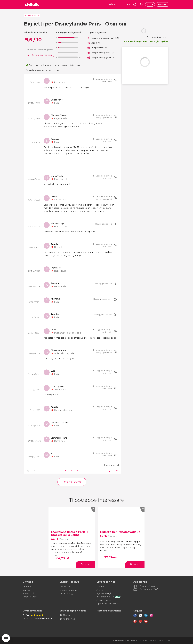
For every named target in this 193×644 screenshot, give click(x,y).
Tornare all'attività (32, 16)
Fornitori (101, 587)
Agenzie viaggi (104, 593)
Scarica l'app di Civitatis (73, 611)
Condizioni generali (121, 640)
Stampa (27, 590)
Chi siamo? (28, 587)
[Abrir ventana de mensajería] (6, 638)
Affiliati (100, 590)
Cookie (167, 640)
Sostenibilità (29, 593)
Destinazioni (66, 587)
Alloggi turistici (104, 600)
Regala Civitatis (30, 597)
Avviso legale (136, 640)
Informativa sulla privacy (153, 640)
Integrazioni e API (105, 597)
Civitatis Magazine (68, 590)
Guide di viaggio (67, 593)
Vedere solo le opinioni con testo (45, 70)
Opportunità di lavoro (107, 604)
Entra (150, 4)
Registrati (163, 4)
